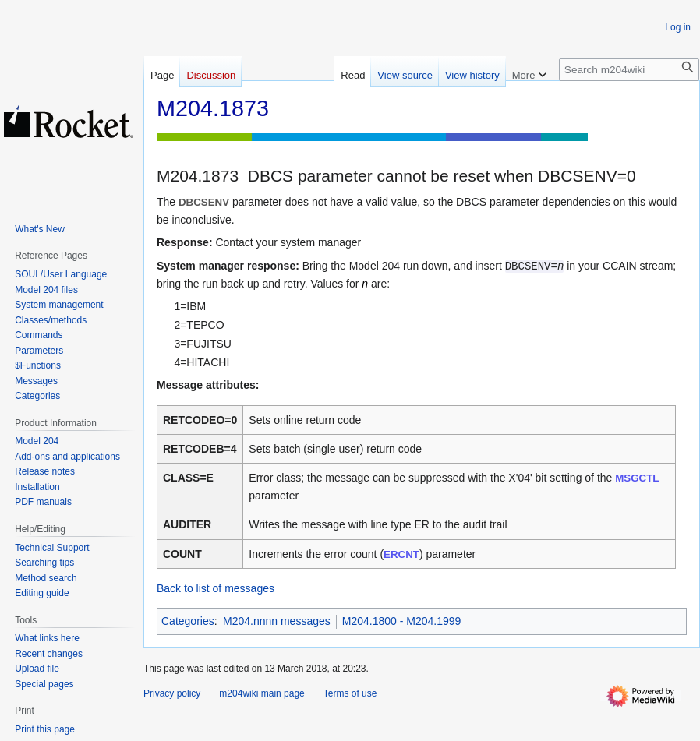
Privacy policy (172, 693)
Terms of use (350, 693)
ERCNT (401, 554)
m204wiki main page (262, 693)
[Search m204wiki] (629, 70)
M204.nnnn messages (277, 621)
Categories (188, 621)
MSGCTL (637, 478)
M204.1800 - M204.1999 (402, 621)
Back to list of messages (216, 588)
